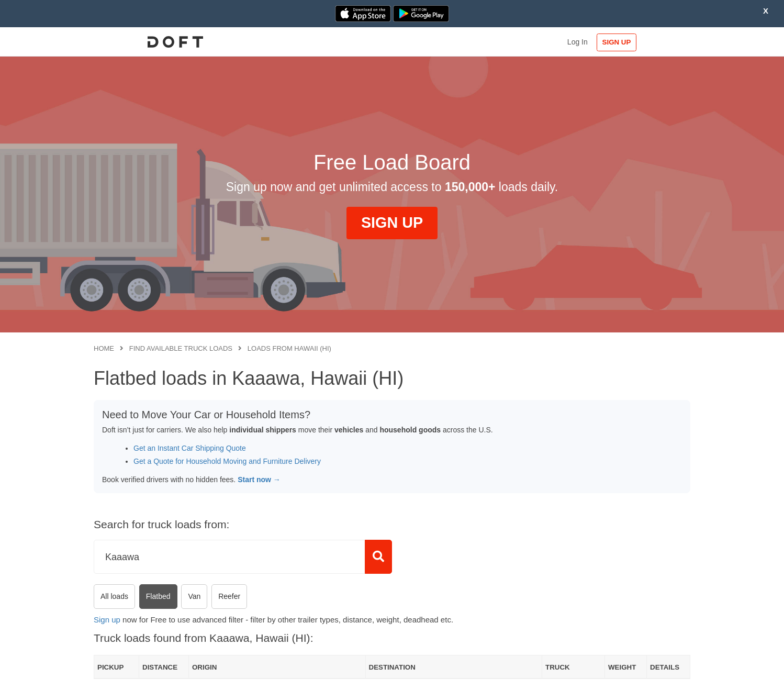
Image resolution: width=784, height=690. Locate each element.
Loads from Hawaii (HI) (289, 348)
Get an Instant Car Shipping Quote (190, 448)
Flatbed (158, 596)
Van (194, 596)
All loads (114, 596)
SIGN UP (657, 42)
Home (104, 348)
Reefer (229, 596)
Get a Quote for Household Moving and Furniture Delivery (227, 461)
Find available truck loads (181, 348)
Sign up (107, 620)
